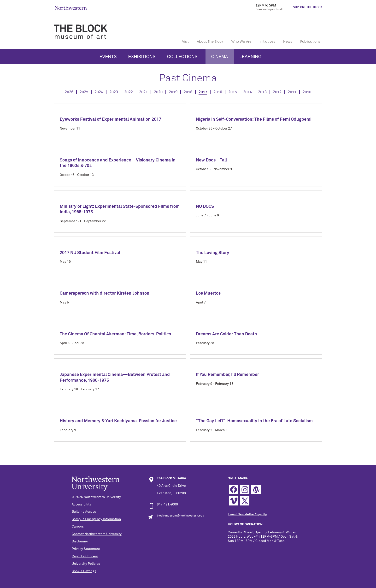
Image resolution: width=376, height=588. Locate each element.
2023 (114, 92)
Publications (310, 42)
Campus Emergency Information (96, 519)
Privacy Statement (86, 549)
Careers (78, 527)
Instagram (245, 490)
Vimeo (233, 501)
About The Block (210, 42)
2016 (218, 92)
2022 (129, 92)
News (288, 42)
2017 (203, 92)
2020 (158, 92)
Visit (185, 42)
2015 (233, 92)
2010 (307, 92)
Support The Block (308, 7)
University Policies (86, 564)
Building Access (84, 512)
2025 (84, 92)
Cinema (220, 57)
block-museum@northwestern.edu (180, 516)
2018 (188, 92)
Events (108, 57)
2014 (247, 92)
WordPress (256, 490)
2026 (69, 92)
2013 (262, 92)
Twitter (245, 501)
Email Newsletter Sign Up (247, 514)
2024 (99, 92)
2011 (292, 92)
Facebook (233, 490)
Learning (251, 57)
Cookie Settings (84, 571)
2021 (143, 92)
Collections (182, 57)
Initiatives (267, 42)
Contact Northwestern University (97, 534)
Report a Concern (85, 556)
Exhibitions (142, 57)
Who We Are (241, 42)
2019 (173, 92)
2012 (277, 92)
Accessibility (81, 505)
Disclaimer (80, 541)
